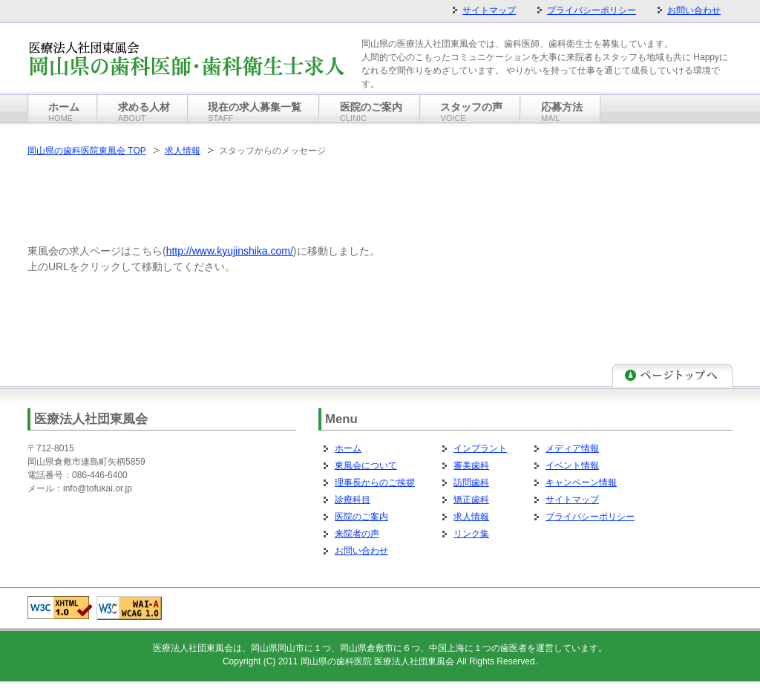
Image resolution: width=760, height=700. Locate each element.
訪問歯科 (471, 483)
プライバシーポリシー (590, 517)
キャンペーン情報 (581, 483)
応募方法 (562, 112)
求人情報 (183, 151)
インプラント (480, 448)
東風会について (366, 465)
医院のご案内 (361, 517)
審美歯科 (471, 465)
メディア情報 (572, 448)
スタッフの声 (471, 112)
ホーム (348, 448)
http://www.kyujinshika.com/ (230, 251)
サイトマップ (572, 500)
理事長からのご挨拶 (375, 483)
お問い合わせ (361, 551)
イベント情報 (572, 465)
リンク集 (471, 534)
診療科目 (353, 500)
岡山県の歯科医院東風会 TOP (87, 151)
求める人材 (144, 112)
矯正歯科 (471, 500)
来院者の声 (357, 534)
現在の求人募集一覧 (255, 112)
